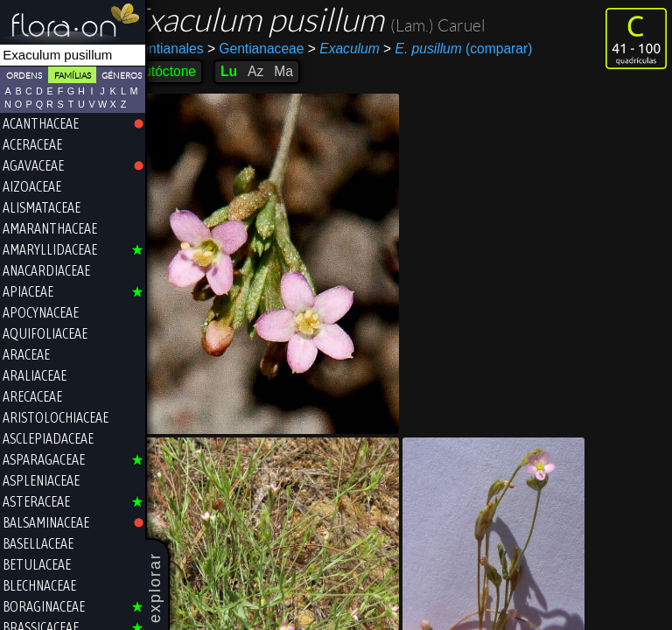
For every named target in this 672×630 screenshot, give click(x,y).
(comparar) (481, 49)
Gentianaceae (279, 49)
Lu (252, 71)
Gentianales (190, 49)
